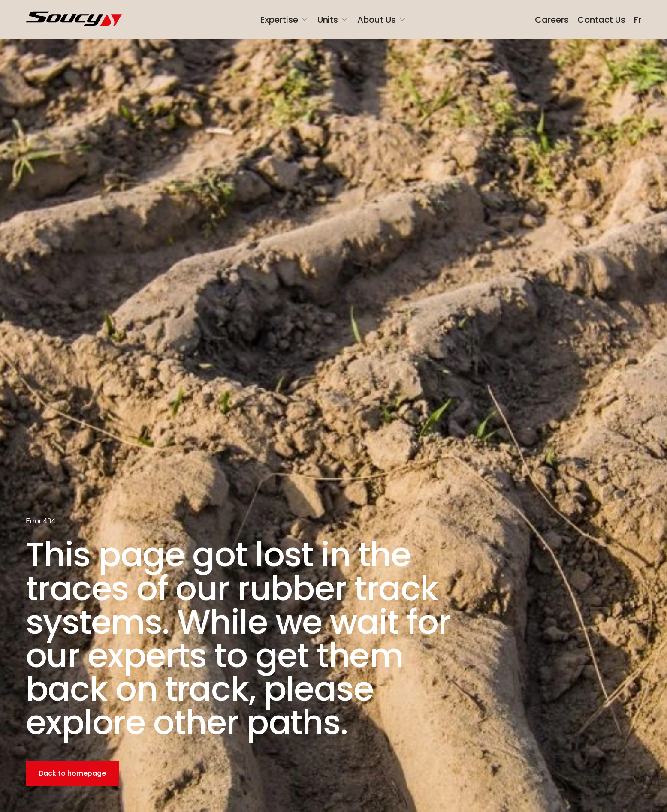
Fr (638, 20)
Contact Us (601, 20)
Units (333, 20)
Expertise (285, 20)
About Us (382, 20)
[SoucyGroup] (78, 20)
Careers (552, 20)
